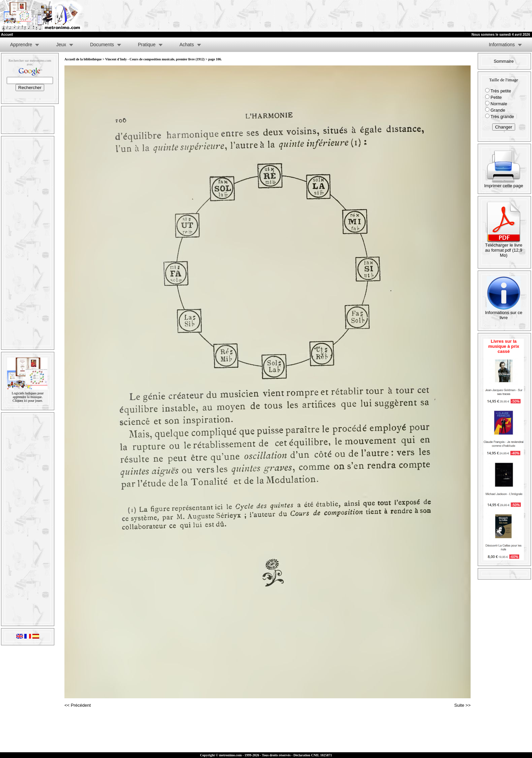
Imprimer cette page (504, 184)
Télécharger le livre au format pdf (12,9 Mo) (504, 248)
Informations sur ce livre (504, 313)
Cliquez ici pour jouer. (27, 401)
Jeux (61, 45)
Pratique (147, 45)
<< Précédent (78, 705)
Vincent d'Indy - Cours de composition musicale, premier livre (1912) (155, 59)
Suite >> (463, 705)
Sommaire (503, 61)
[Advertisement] (449, 16)
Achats (187, 45)
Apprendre (21, 45)
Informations (502, 45)
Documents (102, 45)
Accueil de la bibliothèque (83, 59)
